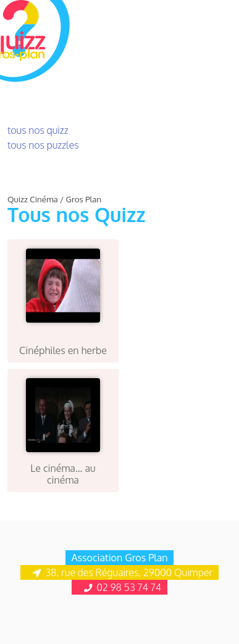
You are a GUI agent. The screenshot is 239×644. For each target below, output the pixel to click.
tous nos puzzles (43, 145)
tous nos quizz (38, 130)
